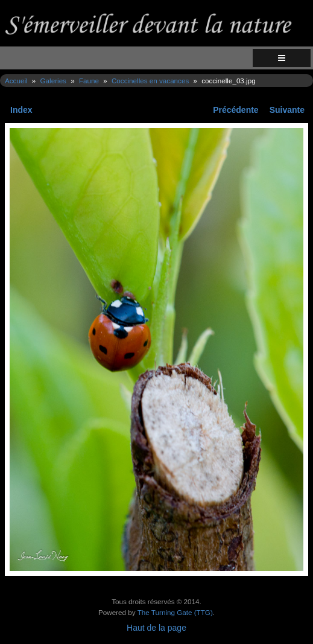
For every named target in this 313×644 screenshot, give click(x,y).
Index (21, 110)
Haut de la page (156, 628)
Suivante (287, 110)
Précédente (236, 110)
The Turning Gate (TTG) (175, 612)
